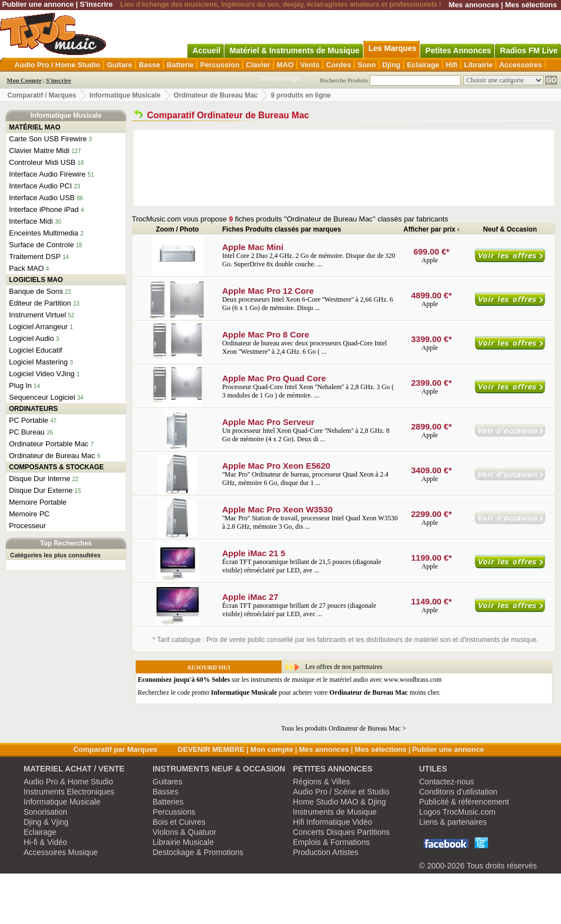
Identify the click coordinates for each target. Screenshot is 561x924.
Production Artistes (326, 852)
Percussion (220, 65)
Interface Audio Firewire (47, 174)
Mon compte (272, 749)
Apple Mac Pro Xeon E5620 (276, 466)
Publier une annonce (38, 4)
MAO (285, 65)
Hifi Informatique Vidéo (332, 822)
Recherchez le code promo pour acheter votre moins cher (289, 692)
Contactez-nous (447, 782)
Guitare (119, 65)
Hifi (452, 65)
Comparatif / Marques (42, 95)
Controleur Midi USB (42, 162)
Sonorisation (45, 812)
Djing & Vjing (46, 822)
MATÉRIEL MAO (35, 127)
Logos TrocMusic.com (457, 812)
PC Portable (29, 420)
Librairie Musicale (183, 842)
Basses (165, 792)
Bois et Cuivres (179, 822)
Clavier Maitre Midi (39, 151)
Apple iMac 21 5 (254, 553)
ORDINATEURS (33, 409)
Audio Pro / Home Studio (58, 65)
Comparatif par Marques (116, 749)
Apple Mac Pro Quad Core (274, 378)
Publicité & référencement (464, 802)
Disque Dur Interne (40, 479)
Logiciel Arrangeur (38, 327)
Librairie (478, 65)
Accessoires (521, 65)
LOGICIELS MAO (36, 280)
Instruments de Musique (335, 812)
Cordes (339, 65)
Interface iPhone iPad (44, 209)
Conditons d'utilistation (458, 792)
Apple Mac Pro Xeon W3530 (277, 509)
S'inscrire (96, 4)
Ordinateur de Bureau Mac (215, 95)
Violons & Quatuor (184, 832)
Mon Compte (24, 80)
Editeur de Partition (40, 303)
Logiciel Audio (31, 338)
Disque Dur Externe (41, 490)
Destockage (281, 78)
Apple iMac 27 (250, 597)
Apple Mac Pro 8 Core (266, 334)
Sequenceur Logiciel (42, 397)
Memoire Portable (38, 502)
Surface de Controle (42, 245)
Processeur (27, 526)
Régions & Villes (321, 782)
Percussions (174, 812)
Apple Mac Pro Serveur (268, 422)
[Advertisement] (187, 168)
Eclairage (423, 65)
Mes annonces (474, 5)
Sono (367, 65)
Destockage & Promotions (198, 852)
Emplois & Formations (331, 842)
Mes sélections (531, 5)
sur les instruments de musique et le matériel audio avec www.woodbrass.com (290, 680)
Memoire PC (29, 514)
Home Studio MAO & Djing (339, 802)
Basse (149, 65)
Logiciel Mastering (38, 362)
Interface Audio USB (42, 198)
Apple (430, 260)
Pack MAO (26, 268)
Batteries (168, 802)
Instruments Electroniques (69, 792)
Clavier (258, 65)
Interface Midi (31, 221)
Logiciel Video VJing (42, 374)
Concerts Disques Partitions (341, 832)
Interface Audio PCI (40, 186)
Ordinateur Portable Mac (49, 444)
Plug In (20, 385)
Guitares (167, 782)
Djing (391, 65)
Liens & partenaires (453, 822)
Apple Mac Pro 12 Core (268, 291)
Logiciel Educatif (36, 350)
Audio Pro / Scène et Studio (341, 792)
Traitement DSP (35, 257)
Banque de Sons (36, 291)
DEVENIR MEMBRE (211, 749)
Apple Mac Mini (253, 247)
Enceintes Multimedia (44, 233)
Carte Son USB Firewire (48, 139)
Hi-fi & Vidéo (45, 842)
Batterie (180, 65)
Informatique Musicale (125, 95)
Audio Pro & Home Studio (68, 782)
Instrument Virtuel (38, 315)
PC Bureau (27, 432)
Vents (310, 65)
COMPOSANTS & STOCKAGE (56, 467)
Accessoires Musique (61, 852)
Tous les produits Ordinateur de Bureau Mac (341, 728)
